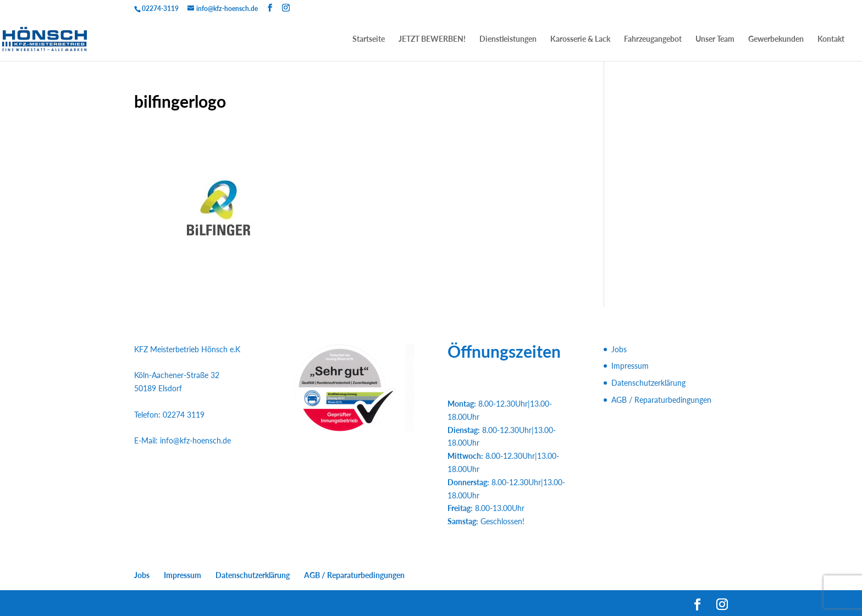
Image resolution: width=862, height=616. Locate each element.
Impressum (630, 366)
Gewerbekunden (776, 39)
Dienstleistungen (508, 39)
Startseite (369, 39)
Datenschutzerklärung (648, 383)
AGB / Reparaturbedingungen (661, 400)
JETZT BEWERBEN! (432, 39)
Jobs (619, 349)
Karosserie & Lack (580, 39)
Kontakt (831, 39)
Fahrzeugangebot (653, 39)
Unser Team (715, 39)
